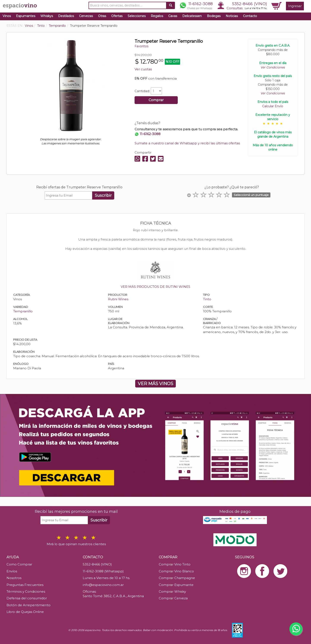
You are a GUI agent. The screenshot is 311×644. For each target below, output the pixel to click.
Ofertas (117, 16)
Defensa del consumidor (27, 598)
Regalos (157, 16)
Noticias (232, 16)
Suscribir (103, 195)
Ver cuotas (143, 69)
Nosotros (14, 578)
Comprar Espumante (176, 585)
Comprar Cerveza (173, 598)
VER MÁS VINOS (155, 384)
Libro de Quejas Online (25, 612)
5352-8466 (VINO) (250, 4)
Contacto (250, 16)
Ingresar (295, 6)
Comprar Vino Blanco (176, 571)
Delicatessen (192, 16)
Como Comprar (19, 564)
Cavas (173, 16)
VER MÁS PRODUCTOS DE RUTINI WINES (155, 287)
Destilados (66, 16)
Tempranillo (23, 311)
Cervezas (86, 16)
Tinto (207, 299)
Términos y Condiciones (26, 591)
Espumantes (26, 16)
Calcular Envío (273, 106)
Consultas (235, 8)
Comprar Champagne (177, 578)
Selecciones (137, 16)
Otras (102, 16)
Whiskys (47, 16)
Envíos (12, 571)
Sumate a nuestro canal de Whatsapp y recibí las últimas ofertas (187, 143)
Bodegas (214, 16)
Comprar (156, 100)
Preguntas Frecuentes (25, 585)
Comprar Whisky (172, 591)
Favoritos (141, 46)
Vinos (7, 16)
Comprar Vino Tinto (175, 564)
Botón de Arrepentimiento (29, 605)
